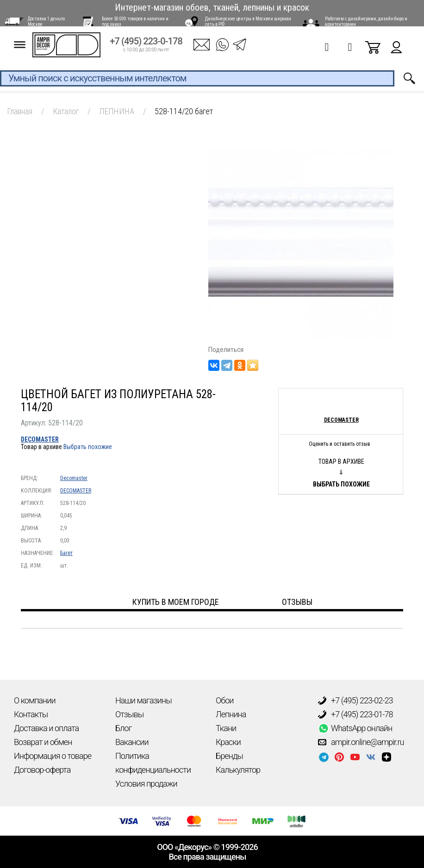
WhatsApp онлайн (355, 728)
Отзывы (129, 714)
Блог (123, 728)
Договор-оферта (42, 770)
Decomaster (74, 478)
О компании (35, 700)
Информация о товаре (53, 756)
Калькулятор (238, 770)
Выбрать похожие (88, 447)
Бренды (229, 756)
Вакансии (132, 742)
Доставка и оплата (46, 728)
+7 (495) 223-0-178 (146, 47)
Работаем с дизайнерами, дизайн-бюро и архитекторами (366, 22)
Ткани (226, 728)
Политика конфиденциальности (153, 763)
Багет (66, 553)
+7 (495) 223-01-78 (355, 714)
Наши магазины (143, 700)
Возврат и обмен (43, 742)
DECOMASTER (40, 439)
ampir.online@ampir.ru (361, 742)
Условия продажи (146, 784)
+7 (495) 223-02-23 (355, 701)
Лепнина (231, 714)
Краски (228, 742)
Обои (224, 700)
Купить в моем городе (176, 602)
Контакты (31, 714)
